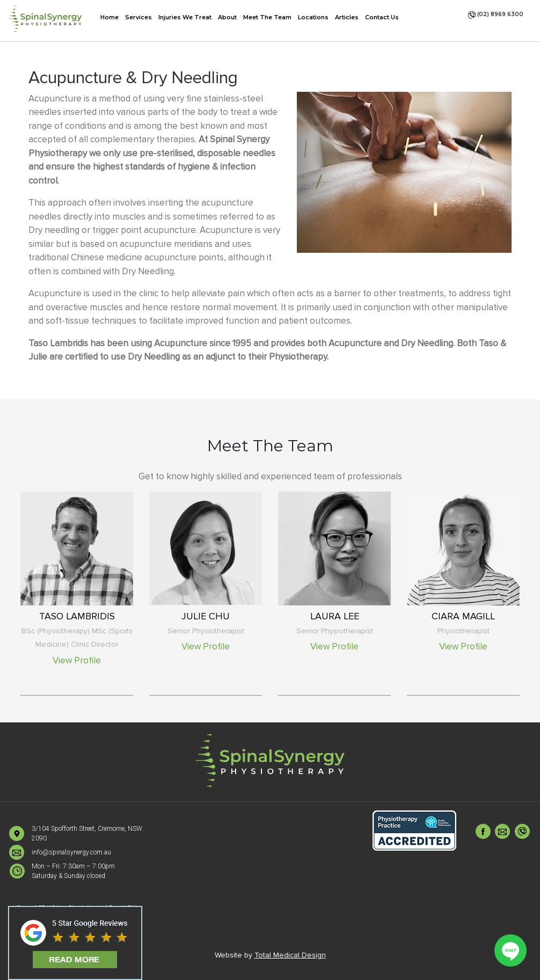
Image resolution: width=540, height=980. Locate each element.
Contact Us (382, 17)
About (227, 17)
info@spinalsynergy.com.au (71, 852)
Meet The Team (267, 17)
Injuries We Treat (185, 17)
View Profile (77, 660)
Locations (313, 17)
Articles (347, 17)
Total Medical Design (290, 955)
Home (110, 17)
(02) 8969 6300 (495, 15)
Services (138, 17)
